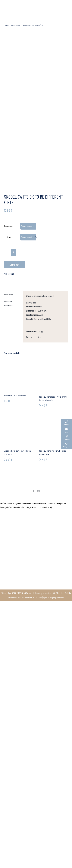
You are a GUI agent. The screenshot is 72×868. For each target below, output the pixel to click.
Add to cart (14, 265)
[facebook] (34, 491)
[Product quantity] (13, 252)
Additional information (9, 303)
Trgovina (12, 25)
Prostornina (9, 226)
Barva (9, 237)
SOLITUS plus (58, 593)
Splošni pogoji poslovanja (54, 597)
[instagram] (39, 491)
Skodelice (19, 25)
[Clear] (36, 238)
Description (8, 295)
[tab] (12, 295)
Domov (6, 25)
